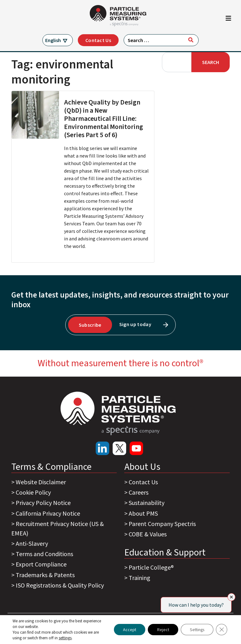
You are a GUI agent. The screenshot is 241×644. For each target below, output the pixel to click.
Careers (139, 492)
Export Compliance (41, 564)
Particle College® (151, 567)
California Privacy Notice (48, 513)
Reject (161, 630)
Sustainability (147, 503)
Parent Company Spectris (162, 524)
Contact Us (98, 40)
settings (65, 638)
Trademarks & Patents (45, 575)
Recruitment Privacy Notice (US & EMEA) (58, 528)
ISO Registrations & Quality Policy (60, 585)
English (53, 40)
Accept (126, 630)
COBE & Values (148, 534)
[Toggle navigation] (228, 20)
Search (211, 62)
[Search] (191, 40)
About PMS (143, 513)
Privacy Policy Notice (43, 503)
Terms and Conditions (44, 554)
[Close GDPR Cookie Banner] (222, 630)
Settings (196, 630)
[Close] (231, 597)
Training (139, 578)
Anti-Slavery (32, 543)
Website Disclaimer (41, 482)
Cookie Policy (33, 492)
